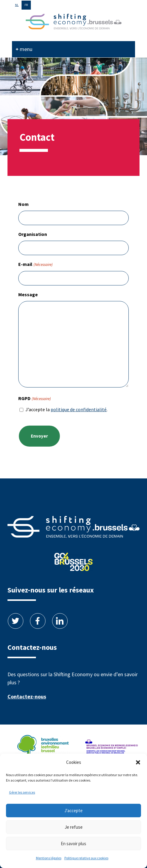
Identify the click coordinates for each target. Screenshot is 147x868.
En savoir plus (73, 844)
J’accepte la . (66, 409)
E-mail (35, 265)
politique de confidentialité (79, 409)
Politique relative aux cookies (86, 858)
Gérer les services (22, 792)
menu (26, 49)
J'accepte (73, 811)
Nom (24, 204)
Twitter (16, 621)
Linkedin (60, 621)
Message (28, 294)
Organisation (33, 234)
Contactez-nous (27, 696)
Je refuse (74, 827)
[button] (138, 762)
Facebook (38, 621)
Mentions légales (49, 858)
